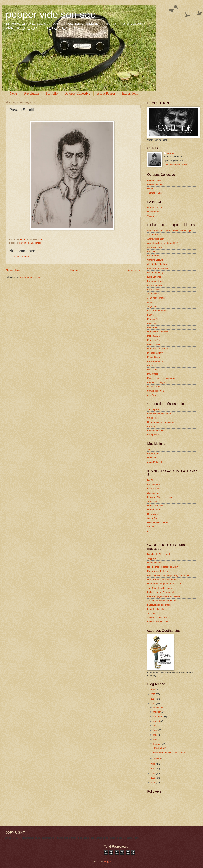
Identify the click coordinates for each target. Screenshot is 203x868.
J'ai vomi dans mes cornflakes (161, 601)
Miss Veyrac (153, 212)
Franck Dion (153, 289)
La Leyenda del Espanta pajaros (163, 592)
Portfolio (52, 93)
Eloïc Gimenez (154, 277)
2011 (153, 769)
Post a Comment (21, 257)
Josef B (151, 302)
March (156, 739)
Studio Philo (153, 418)
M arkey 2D (153, 319)
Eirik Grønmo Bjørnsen (158, 268)
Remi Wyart (153, 514)
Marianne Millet (154, 207)
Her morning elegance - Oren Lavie (164, 584)
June (156, 730)
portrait (38, 243)
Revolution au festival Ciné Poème (169, 752)
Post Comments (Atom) (30, 277)
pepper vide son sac (51, 14)
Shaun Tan (152, 518)
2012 (153, 764)
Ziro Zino (152, 395)
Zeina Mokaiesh (155, 462)
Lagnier (151, 315)
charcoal (22, 243)
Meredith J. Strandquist (158, 348)
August (157, 721)
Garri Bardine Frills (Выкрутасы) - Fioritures (168, 575)
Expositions (130, 93)
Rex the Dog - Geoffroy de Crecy (163, 567)
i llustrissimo (153, 493)
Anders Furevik (154, 235)
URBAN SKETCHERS (158, 523)
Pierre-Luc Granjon (156, 382)
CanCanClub (153, 489)
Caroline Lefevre (155, 260)
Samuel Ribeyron (155, 391)
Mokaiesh (152, 458)
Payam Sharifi (159, 748)
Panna (150, 365)
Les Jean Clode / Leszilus (159, 497)
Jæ (149, 449)
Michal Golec (153, 357)
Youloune (152, 216)
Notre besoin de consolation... (161, 422)
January (157, 758)
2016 (153, 690)
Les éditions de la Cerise (159, 414)
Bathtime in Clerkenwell (158, 554)
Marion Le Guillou (156, 184)
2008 (153, 782)
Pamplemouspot (155, 361)
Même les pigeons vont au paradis (164, 596)
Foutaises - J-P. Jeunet (158, 571)
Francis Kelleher (155, 285)
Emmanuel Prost (155, 281)
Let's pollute (153, 435)
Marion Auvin (153, 336)
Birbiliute (151, 251)
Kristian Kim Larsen (157, 310)
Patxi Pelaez (153, 370)
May (155, 735)
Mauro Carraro (154, 344)
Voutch (151, 527)
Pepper (151, 189)
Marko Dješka (154, 340)
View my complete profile (176, 165)
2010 (153, 773)
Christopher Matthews (158, 264)
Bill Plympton (153, 485)
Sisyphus (152, 558)
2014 (153, 699)
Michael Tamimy (155, 353)
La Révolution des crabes (159, 605)
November (158, 707)
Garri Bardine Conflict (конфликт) (163, 580)
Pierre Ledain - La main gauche (162, 378)
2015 (153, 694)
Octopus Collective (77, 93)
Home (74, 270)
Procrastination (154, 563)
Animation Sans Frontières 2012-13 (164, 243)
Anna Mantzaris (155, 247)
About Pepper (106, 93)
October (157, 712)
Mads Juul (152, 323)
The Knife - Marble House (159, 588)
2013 (153, 703)
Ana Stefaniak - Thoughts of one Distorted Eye (169, 230)
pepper (171, 153)
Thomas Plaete (154, 193)
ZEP (149, 531)
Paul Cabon (153, 374)
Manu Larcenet (154, 510)
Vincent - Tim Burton (157, 618)
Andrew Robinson (156, 239)
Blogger (107, 861)
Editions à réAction (156, 431)
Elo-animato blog (155, 272)
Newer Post (14, 270)
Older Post (134, 270)
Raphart (151, 426)
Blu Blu (151, 480)
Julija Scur (152, 306)
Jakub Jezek (153, 294)
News (14, 93)
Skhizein (151, 613)
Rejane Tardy (154, 386)
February (158, 744)
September (159, 716)
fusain (30, 243)
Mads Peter (153, 327)
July (155, 726)
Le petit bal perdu (156, 609)
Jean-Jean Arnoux (156, 298)
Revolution (32, 93)
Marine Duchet (154, 180)
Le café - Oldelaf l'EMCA (159, 622)
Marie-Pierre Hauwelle (158, 332)
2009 (153, 778)
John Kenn (152, 501)
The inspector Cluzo (157, 410)
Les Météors (153, 453)
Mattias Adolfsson (156, 506)
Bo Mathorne (153, 256)
